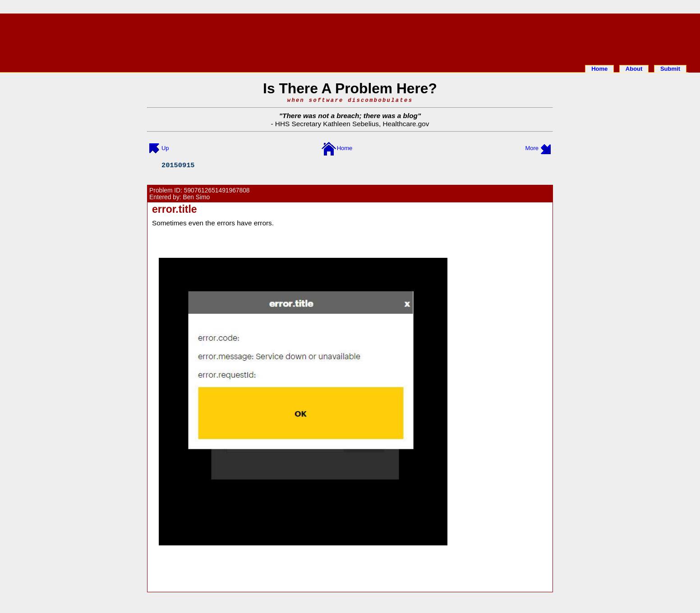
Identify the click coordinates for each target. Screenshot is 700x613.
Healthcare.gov (406, 124)
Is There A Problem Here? (350, 88)
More (532, 148)
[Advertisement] (350, 37)
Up (165, 148)
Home (599, 69)
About (634, 69)
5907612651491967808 (217, 190)
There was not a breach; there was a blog (350, 116)
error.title (175, 209)
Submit (670, 69)
